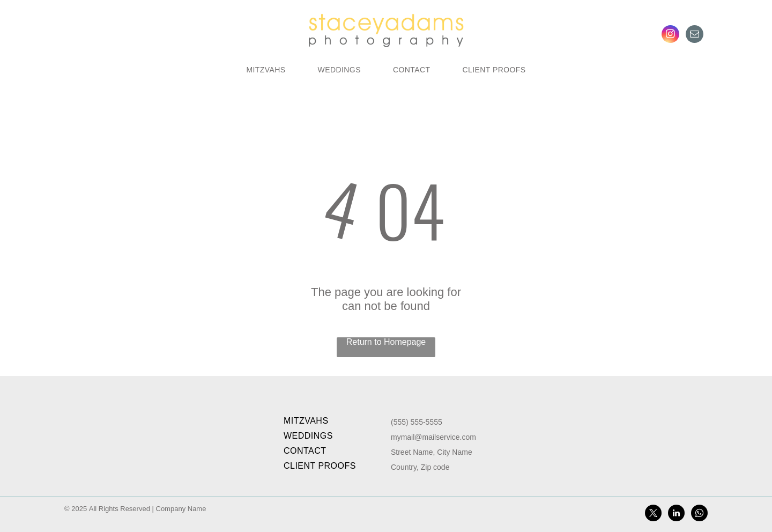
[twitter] (653, 514)
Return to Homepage (386, 342)
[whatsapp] (699, 514)
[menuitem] (266, 70)
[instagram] (670, 35)
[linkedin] (676, 514)
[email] (695, 35)
